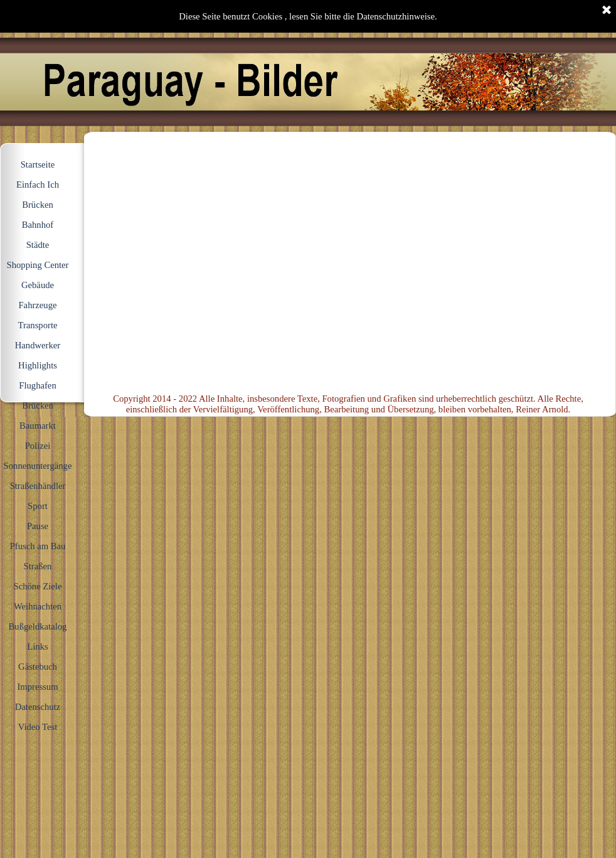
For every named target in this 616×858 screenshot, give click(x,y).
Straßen (38, 566)
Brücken (38, 405)
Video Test (38, 727)
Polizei (38, 446)
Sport (38, 506)
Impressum (37, 687)
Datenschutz (38, 707)
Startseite (38, 164)
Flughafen (37, 385)
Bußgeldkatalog (38, 626)
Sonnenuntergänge (38, 466)
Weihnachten (38, 606)
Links (37, 646)
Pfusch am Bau (38, 546)
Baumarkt (38, 426)
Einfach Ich (38, 185)
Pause (38, 526)
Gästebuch (38, 667)
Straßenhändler (38, 486)
